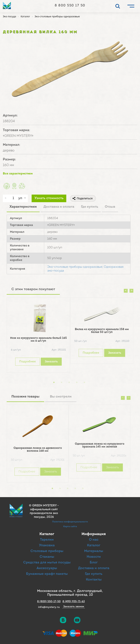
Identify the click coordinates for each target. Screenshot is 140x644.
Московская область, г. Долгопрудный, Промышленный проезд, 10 (70, 593)
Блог (94, 563)
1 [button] (54, 383)
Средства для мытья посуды (47, 563)
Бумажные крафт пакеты (47, 574)
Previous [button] (126, 291)
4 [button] (77, 383)
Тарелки (47, 540)
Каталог (94, 545)
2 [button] (62, 383)
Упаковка (47, 545)
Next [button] (131, 291)
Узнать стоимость (49, 198)
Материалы (94, 551)
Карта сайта (70, 527)
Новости (94, 557)
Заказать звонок (74, 607)
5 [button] (84, 383)
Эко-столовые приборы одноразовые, (75, 267)
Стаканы (47, 557)
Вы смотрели (61, 397)
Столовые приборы (47, 551)
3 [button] (69, 383)
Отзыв (110, 207)
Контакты (94, 580)
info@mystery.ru (49, 607)
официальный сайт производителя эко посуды (44, 513)
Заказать (51, 362)
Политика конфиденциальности (70, 522)
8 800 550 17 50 (70, 6)
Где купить (90, 207)
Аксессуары (47, 568)
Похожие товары (25, 397)
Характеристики (23, 207)
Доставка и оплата (59, 207)
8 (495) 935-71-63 (74, 602)
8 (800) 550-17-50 (49, 602)
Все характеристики (18, 174)
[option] (38, 336)
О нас (94, 540)
